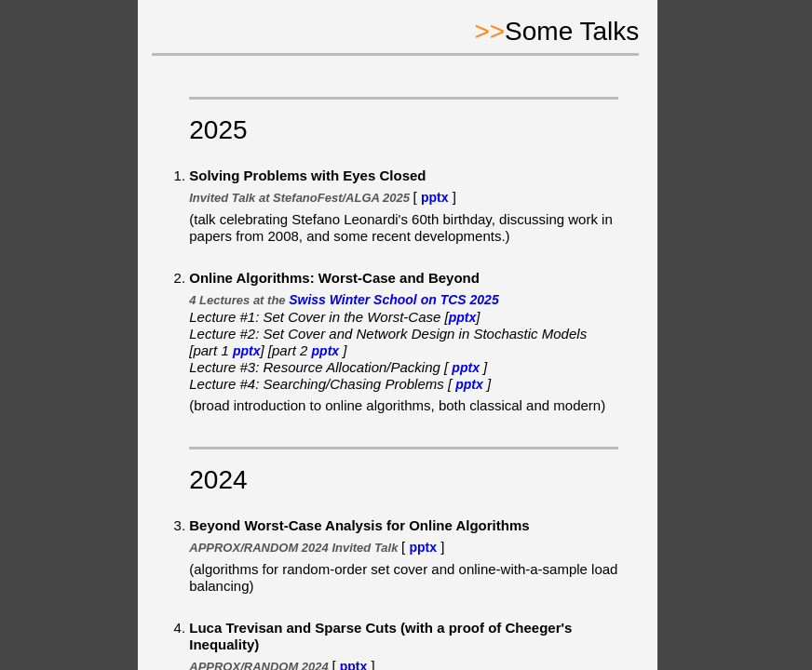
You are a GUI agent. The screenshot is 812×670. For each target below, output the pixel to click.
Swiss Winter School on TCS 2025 (393, 300)
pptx (435, 197)
